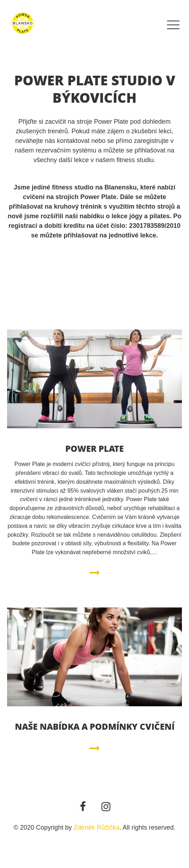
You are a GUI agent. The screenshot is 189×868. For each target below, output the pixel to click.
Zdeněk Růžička (97, 827)
